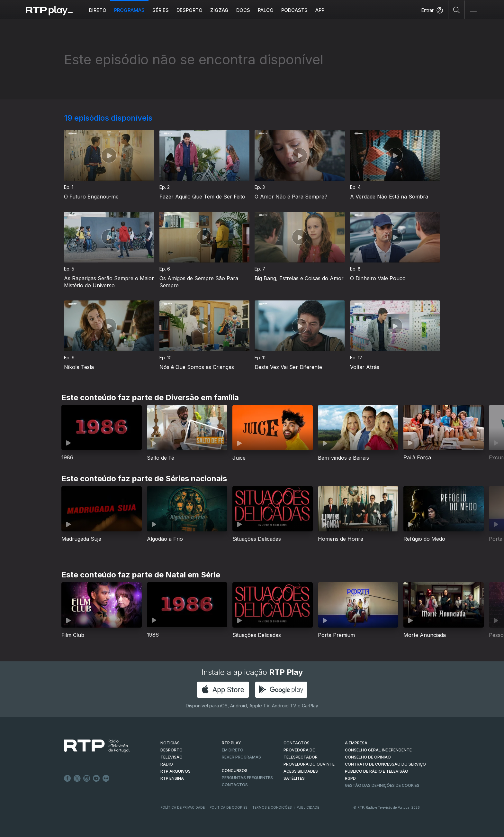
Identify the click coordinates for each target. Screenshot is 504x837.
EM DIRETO (233, 750)
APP (320, 10)
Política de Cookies (229, 807)
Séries (161, 10)
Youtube (96, 778)
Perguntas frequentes (247, 778)
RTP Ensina (172, 778)
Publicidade (308, 807)
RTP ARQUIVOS (175, 771)
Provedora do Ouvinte (309, 764)
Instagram (87, 778)
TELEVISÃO (171, 757)
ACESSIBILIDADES (301, 771)
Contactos (235, 785)
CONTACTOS (297, 743)
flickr (106, 778)
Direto (98, 10)
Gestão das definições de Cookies (382, 785)
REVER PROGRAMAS (241, 757)
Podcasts (294, 10)
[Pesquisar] (457, 10)
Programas (129, 10)
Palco (266, 10)
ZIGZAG (219, 10)
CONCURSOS (235, 771)
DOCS (243, 10)
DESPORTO (171, 750)
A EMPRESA (356, 743)
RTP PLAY (231, 743)
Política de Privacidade (183, 807)
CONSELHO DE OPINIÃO (368, 757)
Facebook (67, 778)
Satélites (294, 778)
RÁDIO (167, 764)
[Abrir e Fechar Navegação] (473, 10)
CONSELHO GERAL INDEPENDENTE (378, 750)
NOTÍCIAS (170, 743)
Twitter (77, 778)
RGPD (350, 778)
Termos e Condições (272, 807)
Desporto (189, 10)
